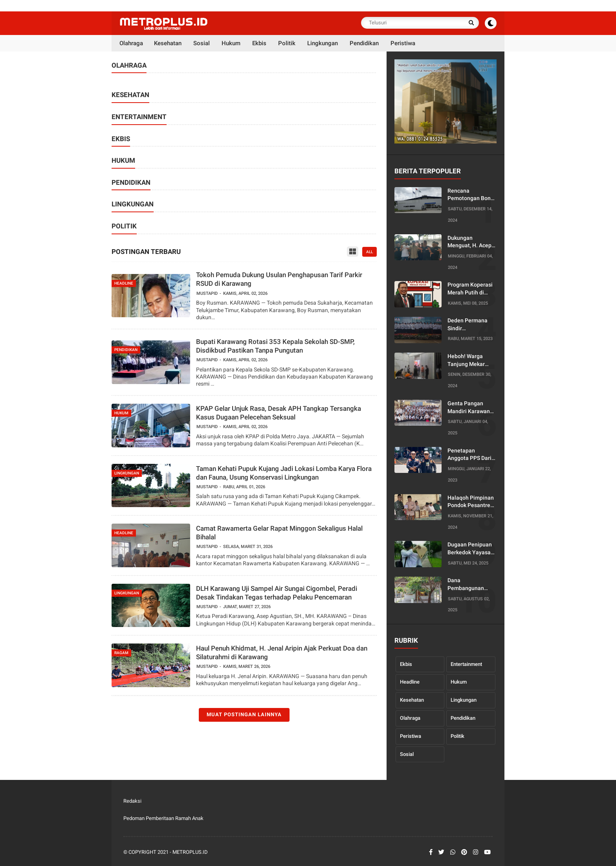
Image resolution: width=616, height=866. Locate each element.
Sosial (407, 754)
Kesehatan (412, 700)
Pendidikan (463, 718)
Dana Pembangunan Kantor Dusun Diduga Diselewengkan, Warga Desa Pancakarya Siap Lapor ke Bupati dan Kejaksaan (468, 585)
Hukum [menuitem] (231, 43)
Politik (457, 736)
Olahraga (410, 718)
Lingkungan (464, 700)
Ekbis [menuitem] (259, 43)
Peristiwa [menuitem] (403, 43)
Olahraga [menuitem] (131, 43)
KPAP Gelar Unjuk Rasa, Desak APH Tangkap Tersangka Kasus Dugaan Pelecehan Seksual (279, 413)
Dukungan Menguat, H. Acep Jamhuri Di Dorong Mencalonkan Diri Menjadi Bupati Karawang (471, 242)
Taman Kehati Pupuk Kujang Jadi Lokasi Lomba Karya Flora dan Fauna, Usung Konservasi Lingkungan (284, 473)
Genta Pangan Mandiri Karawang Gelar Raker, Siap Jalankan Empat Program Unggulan (471, 408)
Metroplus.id (190, 852)
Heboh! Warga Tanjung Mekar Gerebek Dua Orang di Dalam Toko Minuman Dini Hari (472, 360)
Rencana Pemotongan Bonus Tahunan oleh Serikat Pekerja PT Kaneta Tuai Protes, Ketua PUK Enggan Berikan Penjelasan (472, 195)
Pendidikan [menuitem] (364, 43)
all (369, 252)
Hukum (459, 682)
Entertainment (466, 664)
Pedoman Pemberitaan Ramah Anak (163, 818)
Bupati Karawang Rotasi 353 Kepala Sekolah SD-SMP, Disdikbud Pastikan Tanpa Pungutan (275, 346)
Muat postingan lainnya (244, 714)
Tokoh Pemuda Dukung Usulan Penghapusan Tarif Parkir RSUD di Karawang (279, 279)
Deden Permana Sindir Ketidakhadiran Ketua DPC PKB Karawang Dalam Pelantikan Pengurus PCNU (469, 325)
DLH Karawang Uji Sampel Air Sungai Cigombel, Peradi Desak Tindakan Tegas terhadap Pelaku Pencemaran (277, 593)
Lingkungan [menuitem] (323, 43)
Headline (410, 682)
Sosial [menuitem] (202, 43)
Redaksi (132, 801)
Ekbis (406, 664)
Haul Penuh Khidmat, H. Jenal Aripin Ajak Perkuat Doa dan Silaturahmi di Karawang (282, 653)
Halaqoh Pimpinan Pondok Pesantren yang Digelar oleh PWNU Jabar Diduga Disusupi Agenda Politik (471, 502)
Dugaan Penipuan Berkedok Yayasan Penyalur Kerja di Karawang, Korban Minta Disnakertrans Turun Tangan (471, 549)
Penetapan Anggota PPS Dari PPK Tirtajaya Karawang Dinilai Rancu (469, 455)
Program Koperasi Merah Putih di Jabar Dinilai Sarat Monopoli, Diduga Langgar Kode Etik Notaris (471, 289)
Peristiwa (411, 736)
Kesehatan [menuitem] (168, 43)
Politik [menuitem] (287, 43)
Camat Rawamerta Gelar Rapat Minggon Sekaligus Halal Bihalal (279, 533)
